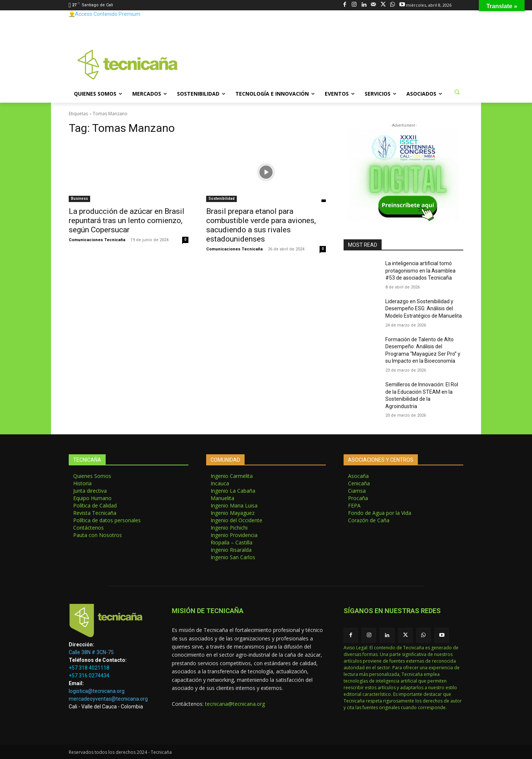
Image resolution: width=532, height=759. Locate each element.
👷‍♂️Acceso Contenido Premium (105, 14)
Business (79, 199)
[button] (457, 92)
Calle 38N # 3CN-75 (91, 652)
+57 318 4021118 (89, 668)
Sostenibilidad (221, 199)
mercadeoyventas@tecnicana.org (108, 699)
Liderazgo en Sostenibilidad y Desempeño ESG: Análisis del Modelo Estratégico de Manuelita (424, 309)
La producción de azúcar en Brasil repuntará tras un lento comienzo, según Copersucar (127, 220)
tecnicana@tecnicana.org (235, 704)
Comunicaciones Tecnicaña (97, 240)
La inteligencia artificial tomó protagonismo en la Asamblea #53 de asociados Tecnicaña (420, 271)
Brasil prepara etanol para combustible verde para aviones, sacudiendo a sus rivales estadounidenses (261, 225)
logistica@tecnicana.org (97, 691)
